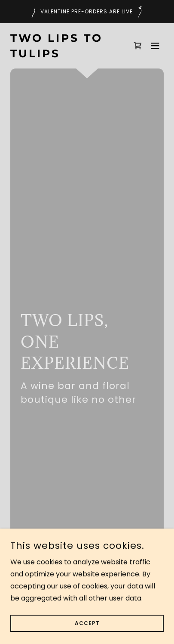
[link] (64, 55)
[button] (155, 46)
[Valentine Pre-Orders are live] (87, 12)
